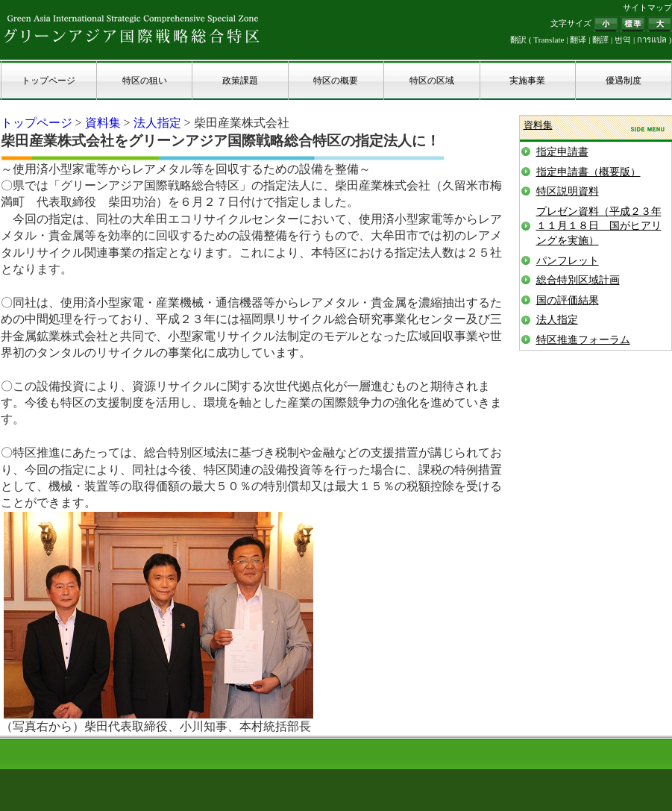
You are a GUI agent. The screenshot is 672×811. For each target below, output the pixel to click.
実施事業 (527, 81)
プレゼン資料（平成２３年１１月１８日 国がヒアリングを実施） (599, 226)
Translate (549, 40)
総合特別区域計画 (578, 280)
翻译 (578, 40)
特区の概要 (336, 81)
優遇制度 (624, 81)
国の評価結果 (568, 300)
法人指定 (157, 123)
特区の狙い (145, 81)
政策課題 (240, 81)
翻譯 (600, 40)
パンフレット (568, 261)
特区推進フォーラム (583, 340)
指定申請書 (562, 152)
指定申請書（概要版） (588, 172)
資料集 (103, 123)
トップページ (48, 81)
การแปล (652, 40)
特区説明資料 (568, 191)
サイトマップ (647, 7)
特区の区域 (432, 81)
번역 (623, 40)
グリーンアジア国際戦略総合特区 (132, 28)
